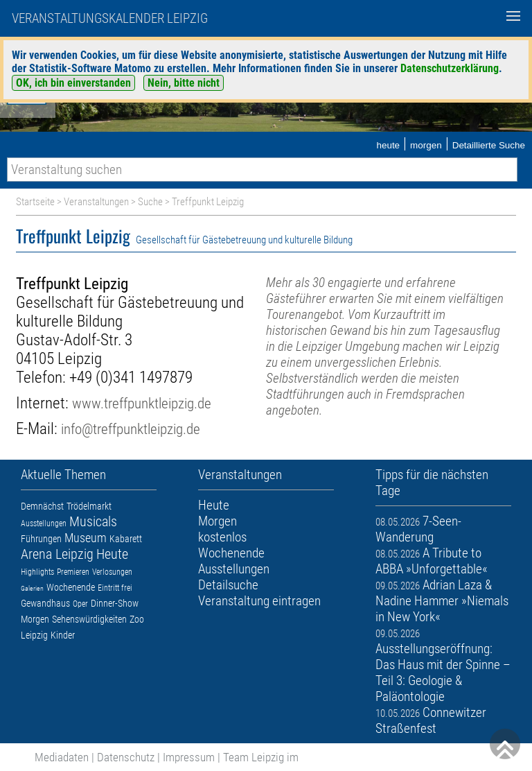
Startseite (35, 202)
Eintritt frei (115, 588)
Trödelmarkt (89, 506)
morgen (426, 145)
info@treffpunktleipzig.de (131, 429)
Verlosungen (112, 572)
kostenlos (222, 537)
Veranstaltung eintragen (259, 601)
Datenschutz (126, 757)
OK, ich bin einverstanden (73, 83)
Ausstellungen (44, 523)
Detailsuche (228, 585)
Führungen (41, 539)
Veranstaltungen (96, 202)
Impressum (189, 757)
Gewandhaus (45, 603)
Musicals (93, 521)
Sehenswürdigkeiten (89, 619)
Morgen (35, 619)
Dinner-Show (115, 603)
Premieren (73, 572)
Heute (112, 554)
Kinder (63, 635)
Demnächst (42, 506)
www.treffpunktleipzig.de (142, 403)
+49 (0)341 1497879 (131, 378)
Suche (150, 202)
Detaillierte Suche (489, 145)
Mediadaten (62, 757)
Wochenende (71, 587)
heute (388, 145)
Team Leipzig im (261, 757)
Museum (86, 538)
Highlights (37, 572)
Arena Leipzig (57, 554)
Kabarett (126, 539)
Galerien (32, 588)
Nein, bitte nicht (184, 83)
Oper (80, 604)
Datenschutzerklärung (450, 68)
